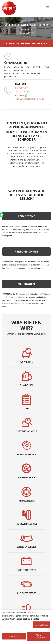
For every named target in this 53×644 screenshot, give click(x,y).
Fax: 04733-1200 (22, 92)
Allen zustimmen (39, 636)
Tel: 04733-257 (22, 88)
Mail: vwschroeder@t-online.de (30, 99)
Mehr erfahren (41, 625)
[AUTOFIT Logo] (9, 8)
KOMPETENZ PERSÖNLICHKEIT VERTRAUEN (27, 43)
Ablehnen (14, 636)
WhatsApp (21, 95)
